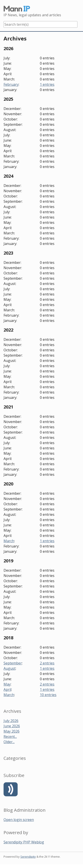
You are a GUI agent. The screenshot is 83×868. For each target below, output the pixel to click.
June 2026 (12, 726)
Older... (9, 742)
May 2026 (12, 731)
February (11, 84)
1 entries (47, 84)
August (10, 668)
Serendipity (28, 857)
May (7, 684)
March (9, 541)
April (7, 689)
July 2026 (11, 721)
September (13, 663)
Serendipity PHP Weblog (24, 842)
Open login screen (19, 820)
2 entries (47, 663)
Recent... (10, 737)
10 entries (48, 695)
